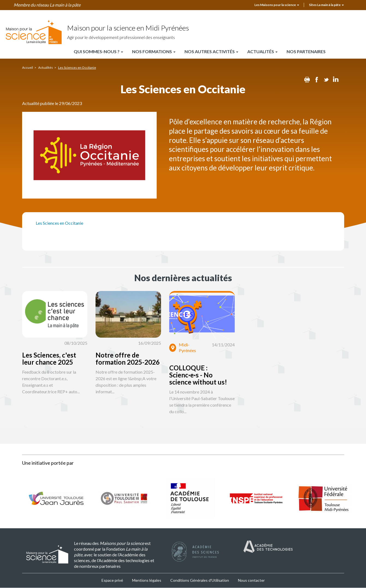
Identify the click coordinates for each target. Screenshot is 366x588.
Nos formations (154, 51)
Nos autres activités (211, 51)
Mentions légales (147, 580)
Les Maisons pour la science (277, 5)
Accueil (28, 67)
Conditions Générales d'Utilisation (200, 580)
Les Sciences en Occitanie (59, 223)
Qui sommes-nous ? (98, 51)
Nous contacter (251, 580)
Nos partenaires (306, 51)
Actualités (262, 51)
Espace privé (112, 580)
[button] (73, 360)
